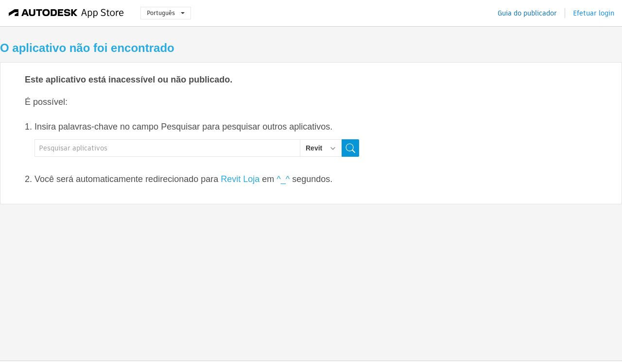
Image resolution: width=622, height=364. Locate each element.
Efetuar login (594, 13)
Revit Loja (240, 179)
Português (166, 13)
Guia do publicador (527, 13)
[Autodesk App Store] (66, 13)
